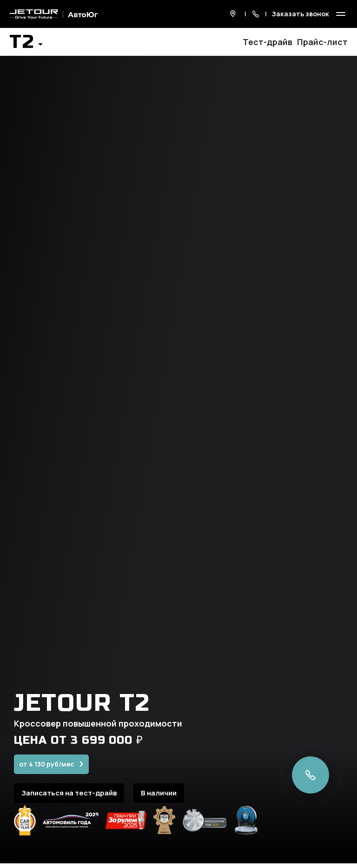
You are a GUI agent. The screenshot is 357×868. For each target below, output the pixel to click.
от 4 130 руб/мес (47, 770)
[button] (26, 45)
